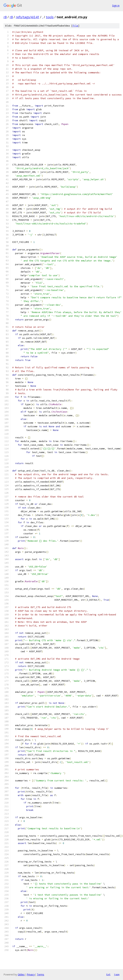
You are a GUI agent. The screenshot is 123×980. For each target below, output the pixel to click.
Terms (40, 974)
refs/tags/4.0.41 (28, 17)
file (75, 26)
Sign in (116, 6)
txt (108, 974)
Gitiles (21, 974)
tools (50, 17)
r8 (5, 17)
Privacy (31, 974)
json (117, 974)
